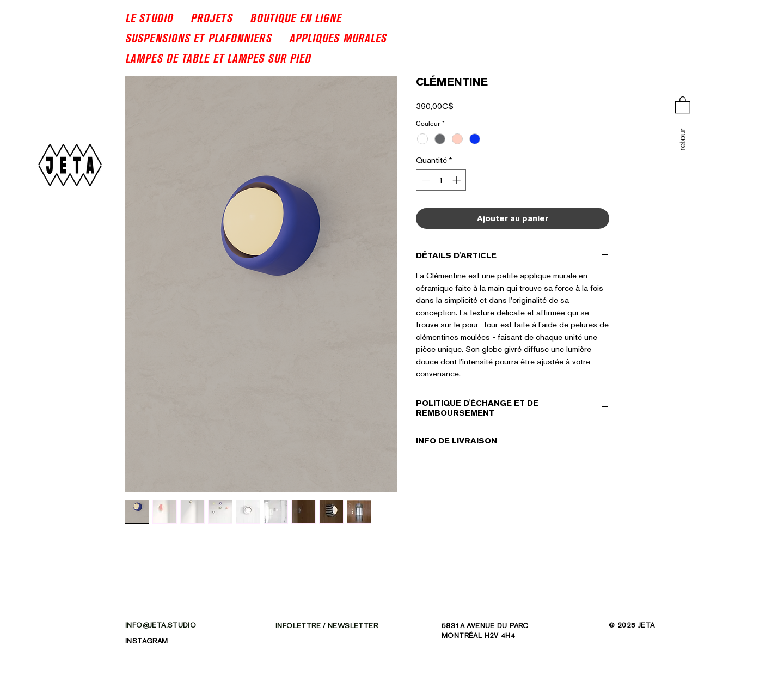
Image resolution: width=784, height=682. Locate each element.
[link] (683, 104)
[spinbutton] (441, 180)
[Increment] (458, 180)
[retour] (683, 140)
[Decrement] (425, 180)
